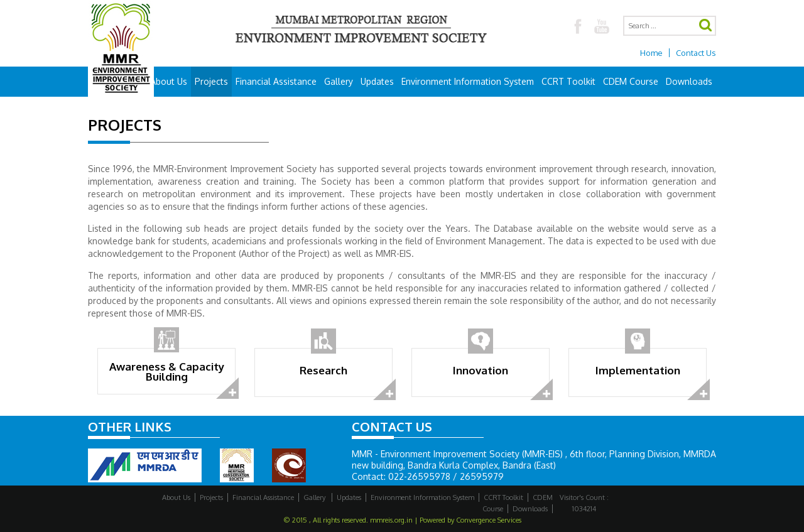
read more (228, 389)
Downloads (689, 81)
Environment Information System (468, 81)
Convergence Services (489, 520)
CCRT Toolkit (568, 81)
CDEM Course (631, 81)
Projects (211, 81)
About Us (169, 81)
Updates (377, 81)
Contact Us (696, 53)
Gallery (339, 81)
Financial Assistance (276, 81)
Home (651, 53)
